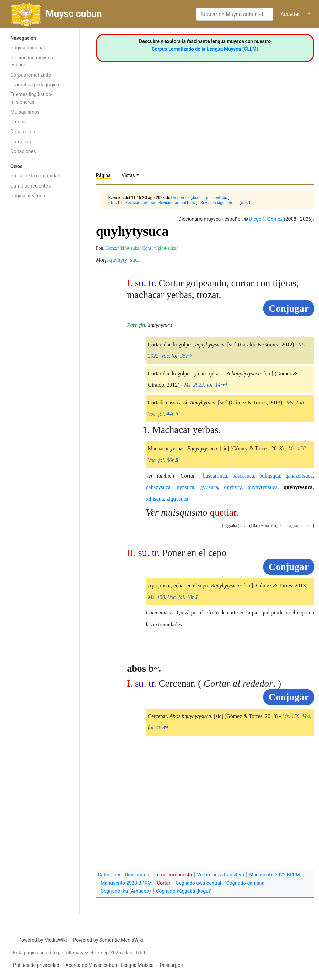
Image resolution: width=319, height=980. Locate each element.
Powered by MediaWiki (43, 940)
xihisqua (155, 499)
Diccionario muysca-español (32, 62)
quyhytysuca (298, 487)
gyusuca (209, 487)
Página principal (28, 48)
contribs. (220, 198)
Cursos (18, 122)
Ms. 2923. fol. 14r (203, 385)
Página (103, 176)
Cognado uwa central (198, 883)
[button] (303, 526)
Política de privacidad (36, 965)
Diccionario (137, 875)
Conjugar (289, 308)
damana (285, 526)
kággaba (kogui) (236, 526)
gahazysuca (158, 487)
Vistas (128, 176)
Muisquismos (25, 112)
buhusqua (270, 476)
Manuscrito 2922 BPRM (275, 875)
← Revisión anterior (138, 203)
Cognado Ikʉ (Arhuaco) (126, 891)
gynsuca (185, 487)
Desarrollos (23, 132)
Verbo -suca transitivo (220, 875)
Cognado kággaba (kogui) (184, 891)
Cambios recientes (30, 186)
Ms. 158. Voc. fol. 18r (171, 597)
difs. (114, 203)
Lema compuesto (173, 875)
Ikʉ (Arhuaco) (264, 526)
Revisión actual (172, 203)
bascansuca (215, 476)
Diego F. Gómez (266, 219)
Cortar (164, 883)
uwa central (303, 526)
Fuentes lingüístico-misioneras (31, 98)
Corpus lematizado (31, 75)
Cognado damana (246, 883)
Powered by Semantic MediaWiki (108, 940)
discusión (201, 198)
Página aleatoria (28, 196)
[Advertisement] (40, 310)
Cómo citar (22, 142)
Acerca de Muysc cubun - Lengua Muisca (109, 965)
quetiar (223, 512)
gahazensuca (299, 476)
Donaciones (23, 152)
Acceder (290, 14)
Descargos (171, 965)
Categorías (110, 875)
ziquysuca (178, 499)
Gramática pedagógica (35, 85)
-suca (134, 260)
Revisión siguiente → (219, 203)
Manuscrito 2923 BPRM (126, 883)
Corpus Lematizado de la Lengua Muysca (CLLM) (205, 49)
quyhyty (118, 260)
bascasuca (243, 476)
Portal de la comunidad (35, 176)
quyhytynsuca (263, 487)
